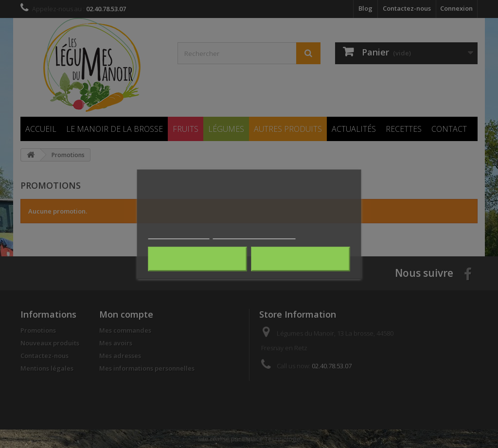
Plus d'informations (179, 234)
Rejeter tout (198, 259)
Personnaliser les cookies (254, 234)
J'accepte (300, 259)
